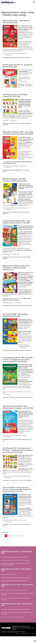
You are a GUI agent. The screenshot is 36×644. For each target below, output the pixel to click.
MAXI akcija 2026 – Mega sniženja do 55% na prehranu (15, 53)
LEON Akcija (5, 121)
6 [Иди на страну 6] (19, 536)
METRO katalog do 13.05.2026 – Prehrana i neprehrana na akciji (15, 180)
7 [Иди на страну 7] (21, 536)
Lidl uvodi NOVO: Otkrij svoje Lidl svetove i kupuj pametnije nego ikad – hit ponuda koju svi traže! (17, 489)
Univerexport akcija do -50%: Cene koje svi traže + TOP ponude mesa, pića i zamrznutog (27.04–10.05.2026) (18, 359)
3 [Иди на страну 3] (11, 536)
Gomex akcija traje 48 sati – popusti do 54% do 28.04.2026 (18, 66)
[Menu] (34, 2)
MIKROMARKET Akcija (8, 303)
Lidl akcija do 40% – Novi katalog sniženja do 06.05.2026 (15, 315)
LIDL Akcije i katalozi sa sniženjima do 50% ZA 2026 (24, 346)
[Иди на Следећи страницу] (26, 535)
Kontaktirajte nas (25, 633)
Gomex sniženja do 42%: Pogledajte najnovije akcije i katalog (24, 79)
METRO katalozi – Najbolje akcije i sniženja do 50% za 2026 (16, 208)
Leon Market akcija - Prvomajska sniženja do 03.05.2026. (15, 95)
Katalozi (18, 633)
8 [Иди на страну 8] (24, 536)
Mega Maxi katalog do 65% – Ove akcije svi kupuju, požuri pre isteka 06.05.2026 (18, 133)
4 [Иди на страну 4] (14, 536)
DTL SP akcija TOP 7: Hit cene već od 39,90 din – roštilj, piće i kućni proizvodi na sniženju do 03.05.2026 (18, 450)
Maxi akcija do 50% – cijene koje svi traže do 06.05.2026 (16, 21)
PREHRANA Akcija (7, 254)
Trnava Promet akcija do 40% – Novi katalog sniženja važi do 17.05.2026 (16, 222)
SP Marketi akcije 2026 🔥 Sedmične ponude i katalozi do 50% (16, 476)
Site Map (33, 633)
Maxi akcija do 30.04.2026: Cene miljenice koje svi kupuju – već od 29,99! (18, 407)
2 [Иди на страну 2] (9, 536)
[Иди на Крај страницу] (28, 535)
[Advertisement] (18, 642)
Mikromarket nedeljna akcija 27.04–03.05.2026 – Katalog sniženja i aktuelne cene (16, 268)
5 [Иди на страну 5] (16, 536)
